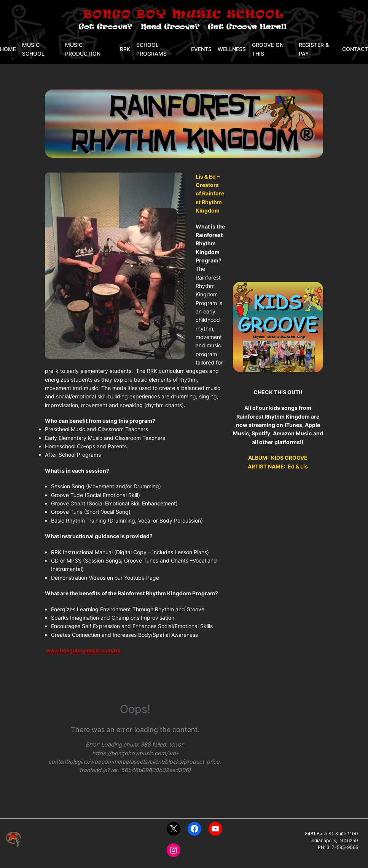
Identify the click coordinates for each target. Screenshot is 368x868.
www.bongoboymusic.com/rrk (83, 650)
